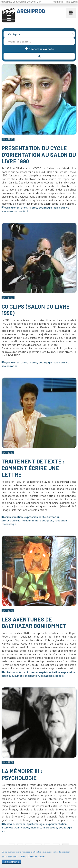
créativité (22, 672)
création (10, 672)
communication (14, 517)
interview (7, 827)
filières (33, 207)
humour (26, 520)
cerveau (20, 824)
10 (38, 846)
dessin (34, 672)
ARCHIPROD (31, 11)
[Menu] (71, 13)
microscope (50, 827)
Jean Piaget (22, 827)
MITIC (35, 520)
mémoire (36, 827)
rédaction (61, 520)
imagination (32, 676)
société (24, 211)
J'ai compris (12, 864)
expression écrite (35, 517)
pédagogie (45, 207)
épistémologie (36, 824)
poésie (60, 676)
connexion (59, 2)
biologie (9, 824)
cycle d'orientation (16, 207)
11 (47, 846)
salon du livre (62, 207)
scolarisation (10, 211)
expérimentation (49, 672)
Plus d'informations (33, 859)
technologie (9, 524)
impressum (72, 2)
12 (56, 846)
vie (3, 831)
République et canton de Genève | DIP (20, 2)
